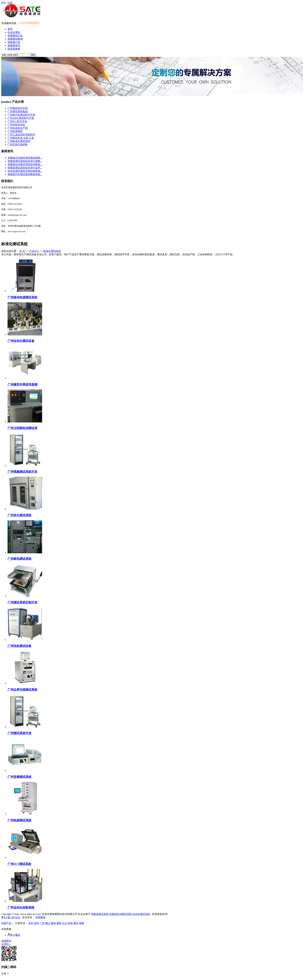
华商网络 (40, 917)
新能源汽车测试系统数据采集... (25, 174)
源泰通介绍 (14, 42)
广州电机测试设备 (19, 646)
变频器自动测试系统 (121, 914)
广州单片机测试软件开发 (21, 115)
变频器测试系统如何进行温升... (25, 168)
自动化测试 (14, 32)
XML (10, 3)
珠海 (70, 923)
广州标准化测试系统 (19, 141)
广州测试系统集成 (18, 111)
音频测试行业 (15, 36)
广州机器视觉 (15, 131)
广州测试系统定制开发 (22, 602)
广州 (42, 923)
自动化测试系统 (141, 914)
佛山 (48, 923)
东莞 (31, 923)
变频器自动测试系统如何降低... (25, 164)
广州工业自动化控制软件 (21, 135)
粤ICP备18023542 (11, 917)
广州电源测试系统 (19, 820)
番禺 (59, 923)
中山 (65, 923)
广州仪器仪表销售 (18, 144)
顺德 (53, 923)
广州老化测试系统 (19, 515)
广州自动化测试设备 (21, 341)
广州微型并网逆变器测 (22, 385)
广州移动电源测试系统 (22, 297)
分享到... (6, 944)
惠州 (76, 923)
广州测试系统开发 (19, 733)
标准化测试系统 (52, 251)
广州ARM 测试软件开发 (21, 118)
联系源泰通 (14, 49)
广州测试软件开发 (18, 108)
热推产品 (6, 923)
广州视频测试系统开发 (22, 472)
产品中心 (34, 251)
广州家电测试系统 (19, 559)
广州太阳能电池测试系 (22, 428)
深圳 (36, 923)
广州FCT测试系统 (19, 864)
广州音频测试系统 (19, 777)
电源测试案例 (15, 39)
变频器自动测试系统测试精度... (25, 158)
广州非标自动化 (16, 125)
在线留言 (6, 941)
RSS (3, 3)
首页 (10, 29)
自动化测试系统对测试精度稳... (25, 171)
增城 (82, 923)
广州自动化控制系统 (21, 907)
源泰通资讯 (14, 45)
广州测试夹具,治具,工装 (21, 138)
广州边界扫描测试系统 (22, 690)
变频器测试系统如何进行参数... (25, 161)
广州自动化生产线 (18, 128)
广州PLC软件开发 (17, 121)
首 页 (22, 251)
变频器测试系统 (100, 914)
